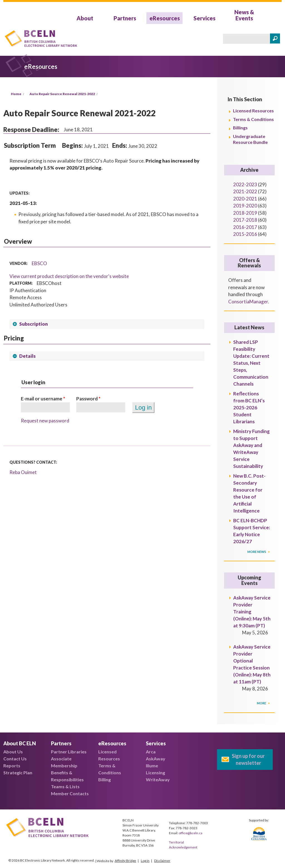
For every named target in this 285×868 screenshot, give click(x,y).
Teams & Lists (65, 786)
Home (16, 94)
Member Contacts (70, 793)
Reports (12, 766)
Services (204, 18)
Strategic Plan (18, 773)
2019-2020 (245, 206)
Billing (105, 779)
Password (88, 399)
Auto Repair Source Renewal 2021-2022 (62, 94)
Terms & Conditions (253, 119)
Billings (240, 128)
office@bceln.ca (191, 833)
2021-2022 (245, 191)
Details (27, 356)
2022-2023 (245, 184)
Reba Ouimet (23, 472)
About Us (13, 752)
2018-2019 (245, 213)
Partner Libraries (69, 752)
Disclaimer (162, 861)
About (85, 18)
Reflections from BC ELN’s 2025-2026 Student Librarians (249, 408)
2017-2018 (245, 220)
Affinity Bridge (125, 861)
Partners (125, 18)
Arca (151, 752)
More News (257, 552)
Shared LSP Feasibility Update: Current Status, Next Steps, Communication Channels (251, 363)
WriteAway (158, 779)
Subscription (34, 324)
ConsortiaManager (248, 302)
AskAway (156, 759)
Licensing (155, 773)
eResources (165, 18)
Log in (145, 861)
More (262, 703)
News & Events (244, 15)
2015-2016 (245, 234)
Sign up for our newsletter (248, 759)
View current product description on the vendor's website (69, 276)
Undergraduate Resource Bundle (250, 139)
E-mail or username (43, 399)
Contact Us (15, 759)
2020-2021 (245, 199)
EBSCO (39, 263)
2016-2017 (245, 227)
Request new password (45, 421)
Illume (152, 766)
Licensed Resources (253, 111)
